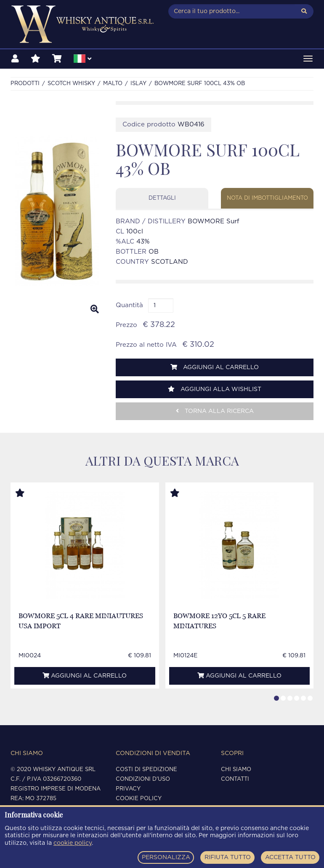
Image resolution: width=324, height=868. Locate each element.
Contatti (235, 779)
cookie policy (73, 843)
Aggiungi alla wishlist (215, 389)
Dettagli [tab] (162, 198)
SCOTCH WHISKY (71, 84)
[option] (57, 211)
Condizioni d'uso (143, 779)
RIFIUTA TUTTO (228, 857)
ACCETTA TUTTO (290, 857)
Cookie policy (139, 799)
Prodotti (25, 84)
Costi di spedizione (146, 770)
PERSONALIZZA (166, 857)
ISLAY (138, 84)
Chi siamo (236, 770)
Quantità (129, 305)
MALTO (113, 84)
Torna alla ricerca (215, 411)
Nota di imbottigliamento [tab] (267, 198)
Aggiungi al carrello (215, 367)
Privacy (128, 789)
